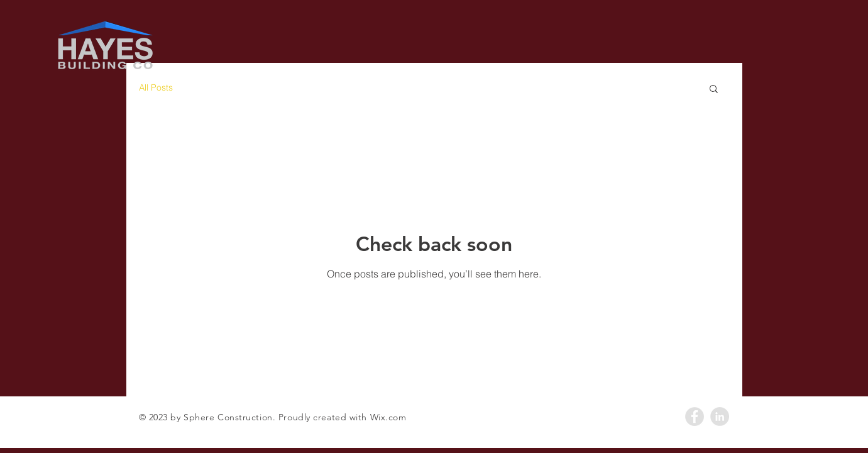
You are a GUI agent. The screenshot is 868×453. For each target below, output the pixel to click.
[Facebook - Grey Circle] (695, 417)
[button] (714, 90)
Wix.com (388, 417)
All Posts (156, 87)
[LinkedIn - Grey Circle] (720, 417)
